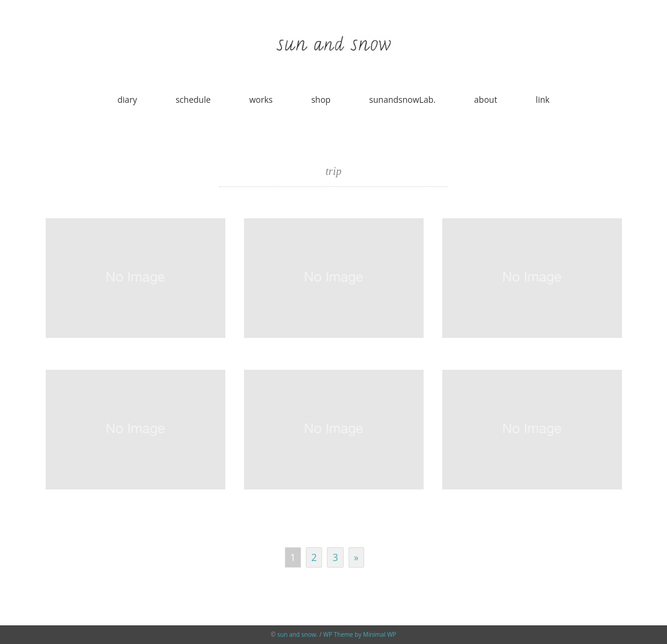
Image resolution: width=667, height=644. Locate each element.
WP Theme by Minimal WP (360, 634)
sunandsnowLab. (402, 100)
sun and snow (297, 634)
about (486, 100)
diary (127, 100)
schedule (193, 100)
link (543, 100)
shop (321, 100)
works (261, 100)
